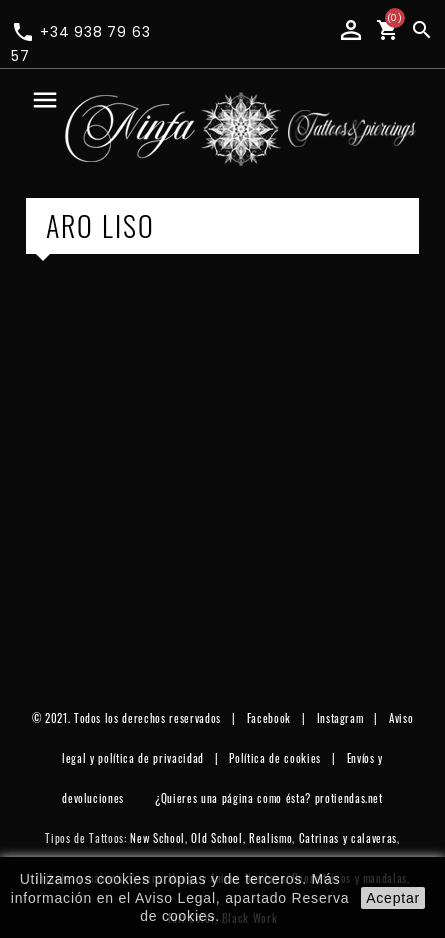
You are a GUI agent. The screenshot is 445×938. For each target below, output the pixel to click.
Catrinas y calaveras (348, 838)
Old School (217, 838)
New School (157, 838)
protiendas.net (349, 798)
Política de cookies (275, 758)
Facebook (269, 718)
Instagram (340, 718)
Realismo (270, 838)
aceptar (393, 898)
